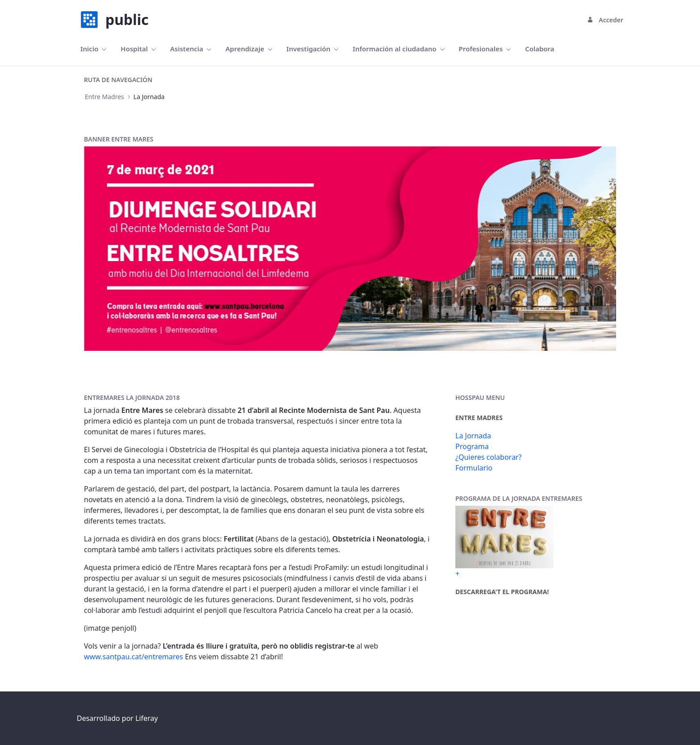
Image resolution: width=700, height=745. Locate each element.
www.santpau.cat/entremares (133, 657)
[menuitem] (93, 49)
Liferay (146, 718)
